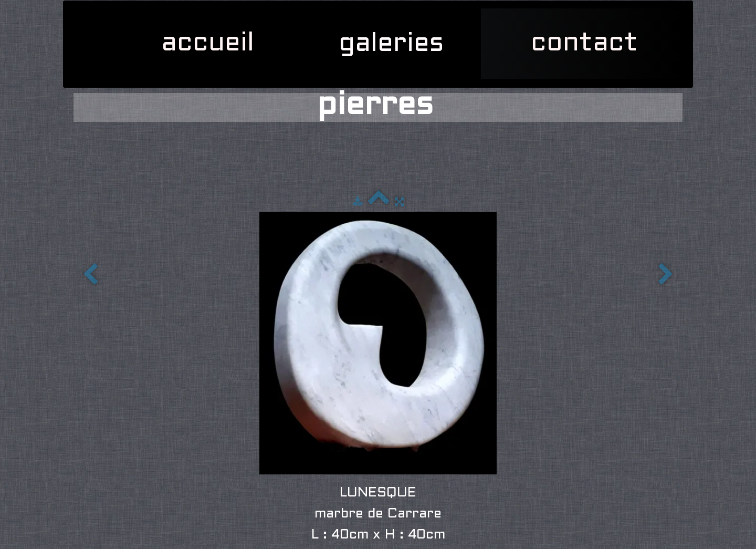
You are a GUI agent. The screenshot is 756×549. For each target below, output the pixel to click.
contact (584, 44)
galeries (395, 44)
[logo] (79, 14)
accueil (208, 44)
